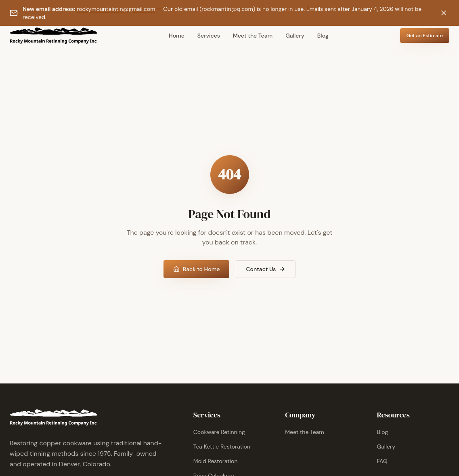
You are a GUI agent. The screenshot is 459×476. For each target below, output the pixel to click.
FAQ (382, 461)
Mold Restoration (216, 461)
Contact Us (266, 269)
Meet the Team (253, 36)
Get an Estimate (425, 36)
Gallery (295, 36)
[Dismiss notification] (444, 13)
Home (177, 36)
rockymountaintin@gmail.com (116, 9)
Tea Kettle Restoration (222, 447)
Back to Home (197, 269)
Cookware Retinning (219, 432)
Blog (323, 36)
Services (209, 36)
